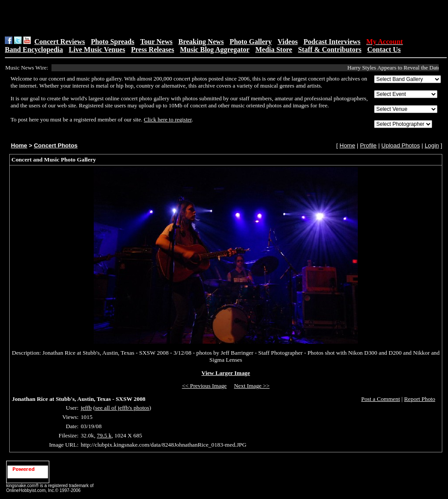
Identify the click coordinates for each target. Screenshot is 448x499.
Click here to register (168, 119)
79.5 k (104, 435)
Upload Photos (401, 145)
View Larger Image (226, 373)
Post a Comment (381, 399)
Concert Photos (56, 145)
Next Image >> (252, 386)
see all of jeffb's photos (122, 408)
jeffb (86, 408)
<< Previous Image (204, 386)
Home (19, 145)
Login (432, 145)
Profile (368, 145)
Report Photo (420, 399)
